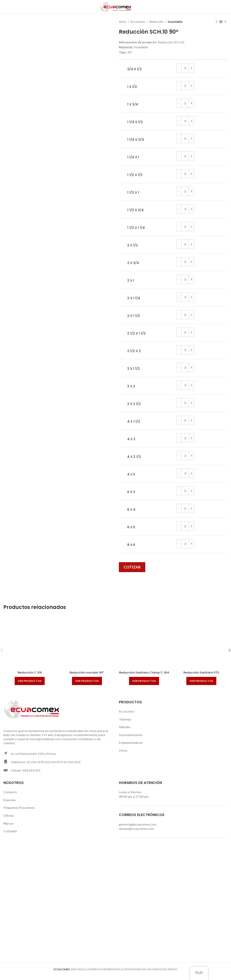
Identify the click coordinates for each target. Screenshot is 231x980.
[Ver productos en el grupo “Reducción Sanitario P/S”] (201, 681)
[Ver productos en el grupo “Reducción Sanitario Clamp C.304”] (144, 685)
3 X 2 (131, 386)
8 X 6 (131, 545)
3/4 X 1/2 (134, 69)
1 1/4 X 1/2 (135, 122)
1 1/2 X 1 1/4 (136, 228)
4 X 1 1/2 (134, 422)
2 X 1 (131, 281)
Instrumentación (131, 739)
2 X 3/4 (133, 263)
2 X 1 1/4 (134, 298)
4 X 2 (131, 439)
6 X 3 (131, 492)
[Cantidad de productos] (185, 68)
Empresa (9, 804)
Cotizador (10, 836)
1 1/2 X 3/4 (135, 210)
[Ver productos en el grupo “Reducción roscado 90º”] (87, 681)
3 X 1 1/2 (134, 369)
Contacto (10, 796)
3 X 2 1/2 (134, 404)
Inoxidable (175, 22)
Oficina (8, 820)
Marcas (8, 828)
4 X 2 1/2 (134, 457)
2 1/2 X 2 (134, 351)
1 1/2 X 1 (133, 193)
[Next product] (225, 22)
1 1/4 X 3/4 (136, 140)
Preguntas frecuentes (19, 812)
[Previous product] (216, 22)
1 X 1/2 (132, 87)
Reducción (157, 22)
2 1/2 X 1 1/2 (136, 333)
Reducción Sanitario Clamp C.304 (144, 675)
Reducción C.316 (30, 672)
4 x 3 (131, 474)
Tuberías (125, 724)
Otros (123, 755)
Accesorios (138, 22)
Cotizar (132, 567)
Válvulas (125, 731)
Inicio (123, 22)
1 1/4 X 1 (133, 157)
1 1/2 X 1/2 (135, 175)
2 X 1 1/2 (134, 316)
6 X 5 (131, 527)
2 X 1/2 (133, 245)
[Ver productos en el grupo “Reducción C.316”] (30, 681)
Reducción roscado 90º (87, 672)
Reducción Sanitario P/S (201, 672)
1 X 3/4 (133, 104)
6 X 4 (131, 510)
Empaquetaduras (131, 747)
